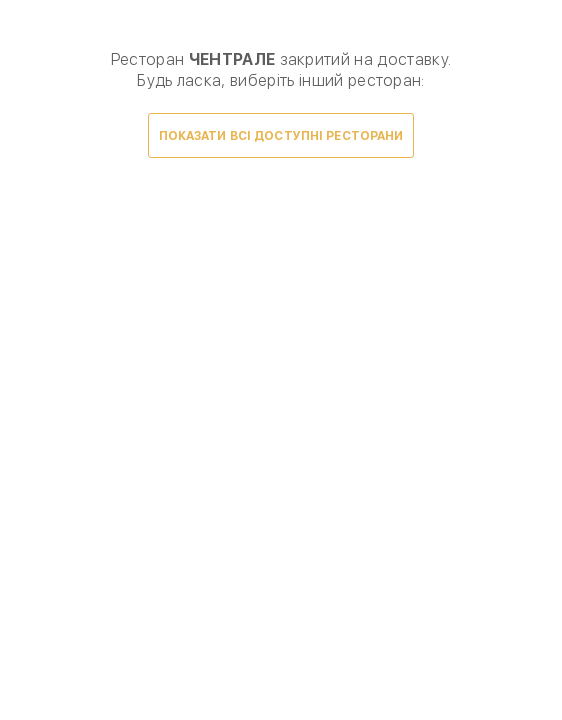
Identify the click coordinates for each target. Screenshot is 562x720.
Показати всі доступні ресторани (281, 136)
